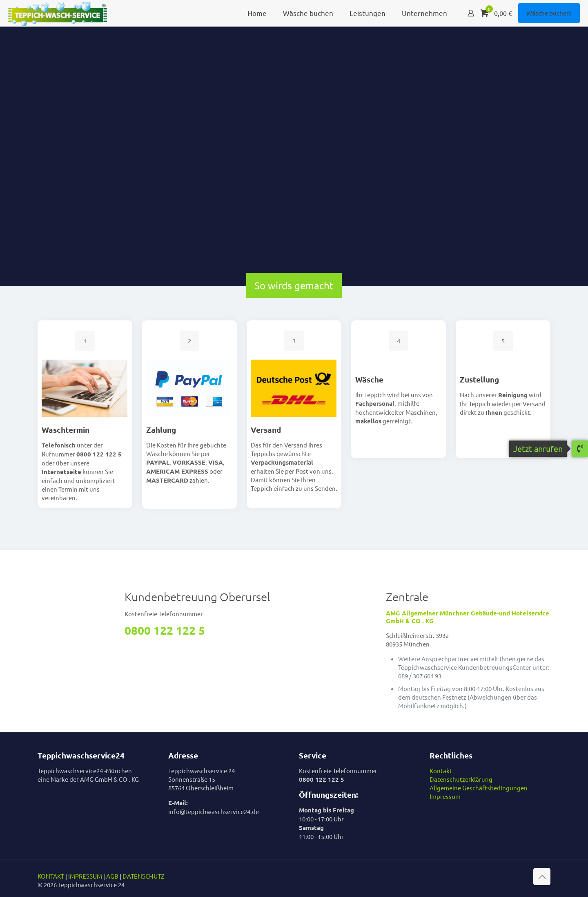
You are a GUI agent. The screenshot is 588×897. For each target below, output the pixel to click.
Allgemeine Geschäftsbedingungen (479, 788)
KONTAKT (51, 876)
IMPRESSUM (85, 876)
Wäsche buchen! (549, 13)
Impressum (445, 796)
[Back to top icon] (542, 877)
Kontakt (441, 771)
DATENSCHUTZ (144, 876)
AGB (112, 876)
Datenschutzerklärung (461, 779)
